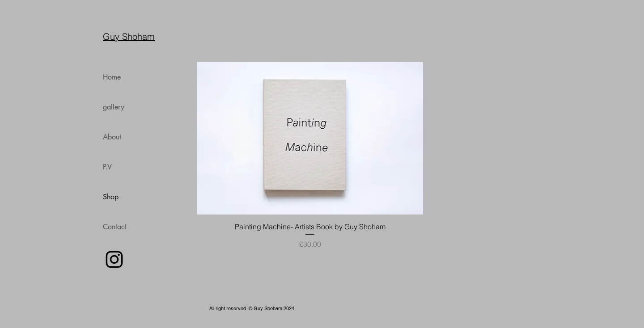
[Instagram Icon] (114, 259)
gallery (114, 107)
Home (112, 77)
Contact (115, 227)
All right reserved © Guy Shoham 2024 (252, 308)
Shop (111, 197)
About (112, 137)
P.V (107, 167)
